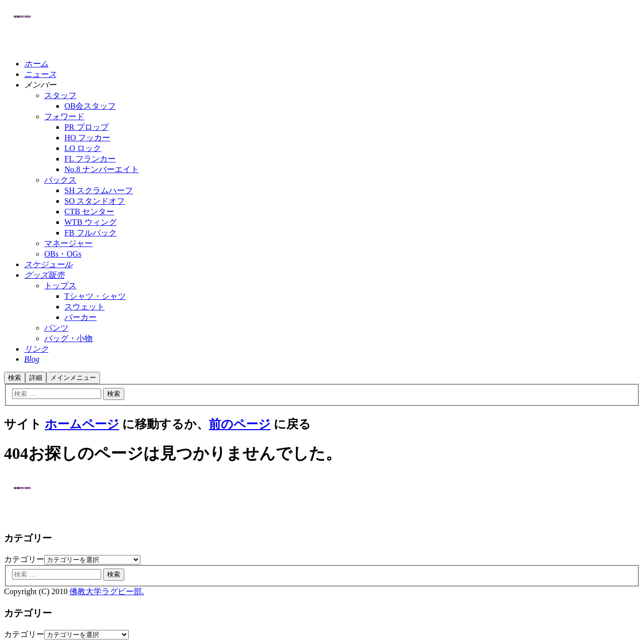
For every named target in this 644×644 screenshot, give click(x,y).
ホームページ (82, 424)
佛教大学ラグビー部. (107, 591)
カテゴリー (24, 559)
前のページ (240, 424)
